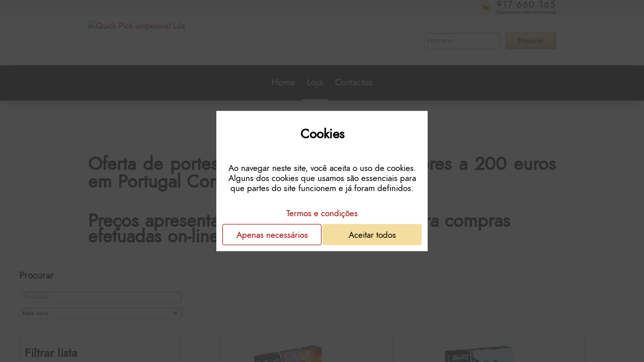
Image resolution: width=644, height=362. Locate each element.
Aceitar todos (372, 234)
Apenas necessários (272, 234)
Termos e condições (322, 213)
